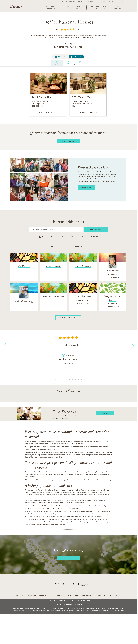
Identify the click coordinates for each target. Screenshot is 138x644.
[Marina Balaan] (113, 267)
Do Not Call (102, 596)
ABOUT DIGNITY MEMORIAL (72, 2)
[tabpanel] (68, 354)
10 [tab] (81, 380)
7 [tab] (73, 380)
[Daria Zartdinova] (83, 295)
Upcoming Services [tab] (82, 246)
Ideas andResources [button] (119, 8)
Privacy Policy (55, 596)
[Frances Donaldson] (83, 261)
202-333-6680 (38, 106)
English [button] (121, 2)
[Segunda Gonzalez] (54, 261)
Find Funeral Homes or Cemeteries (99, 8)
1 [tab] (55, 380)
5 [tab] (67, 380)
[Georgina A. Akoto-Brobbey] (113, 297)
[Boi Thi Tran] (24, 261)
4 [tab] (64, 380)
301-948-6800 (78, 106)
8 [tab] (76, 380)
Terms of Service (72, 596)
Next (131, 344)
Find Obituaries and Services (75, 8)
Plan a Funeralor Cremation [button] (50, 8)
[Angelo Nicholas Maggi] (24, 295)
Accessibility (88, 596)
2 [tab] (58, 380)
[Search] (56, 229)
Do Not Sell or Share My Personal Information (68, 604)
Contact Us (31, 596)
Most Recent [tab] (52, 246)
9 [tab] (78, 380)
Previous (5, 348)
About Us (20, 596)
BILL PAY (102, 2)
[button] (121, 2)
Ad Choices (115, 596)
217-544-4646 (64, 418)
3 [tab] (61, 380)
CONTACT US (91, 2)
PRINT (111, 2)
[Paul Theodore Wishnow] (54, 292)
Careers (43, 596)
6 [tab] (70, 380)
